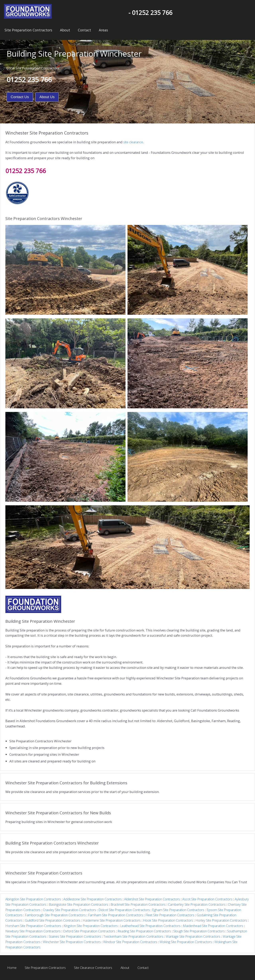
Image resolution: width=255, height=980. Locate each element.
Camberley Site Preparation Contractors (197, 904)
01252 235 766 (29, 79)
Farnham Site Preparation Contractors (116, 915)
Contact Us (20, 97)
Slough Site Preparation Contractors (199, 931)
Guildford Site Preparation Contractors (53, 920)
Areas (103, 30)
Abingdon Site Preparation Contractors (33, 899)
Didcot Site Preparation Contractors (124, 910)
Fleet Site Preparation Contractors (170, 915)
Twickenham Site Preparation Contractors (133, 936)
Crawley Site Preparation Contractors (69, 910)
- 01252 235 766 (150, 13)
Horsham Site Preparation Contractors (33, 926)
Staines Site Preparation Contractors (75, 936)
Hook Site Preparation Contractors (168, 920)
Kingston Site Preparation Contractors (91, 926)
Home (12, 968)
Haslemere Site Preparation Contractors (112, 920)
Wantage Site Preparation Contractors (193, 936)
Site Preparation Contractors (28, 30)
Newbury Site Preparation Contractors (33, 931)
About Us (47, 97)
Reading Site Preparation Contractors (144, 931)
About (65, 30)
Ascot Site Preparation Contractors (207, 899)
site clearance (133, 142)
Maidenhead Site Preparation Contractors (213, 926)
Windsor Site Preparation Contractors (130, 942)
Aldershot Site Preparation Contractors (152, 899)
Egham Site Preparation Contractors (178, 910)
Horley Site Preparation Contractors (221, 920)
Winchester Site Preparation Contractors (72, 942)
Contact (84, 30)
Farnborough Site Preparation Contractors (55, 915)
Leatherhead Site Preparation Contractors (150, 926)
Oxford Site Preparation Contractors (89, 931)
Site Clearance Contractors (93, 968)
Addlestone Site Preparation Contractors (93, 899)
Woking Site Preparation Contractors (186, 942)
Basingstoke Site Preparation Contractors (78, 904)
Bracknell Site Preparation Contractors (138, 904)
